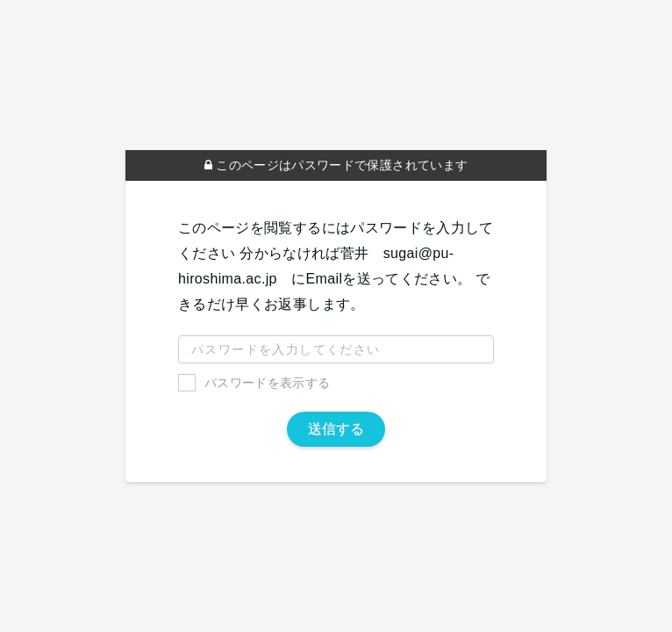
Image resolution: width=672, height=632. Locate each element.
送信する (336, 429)
